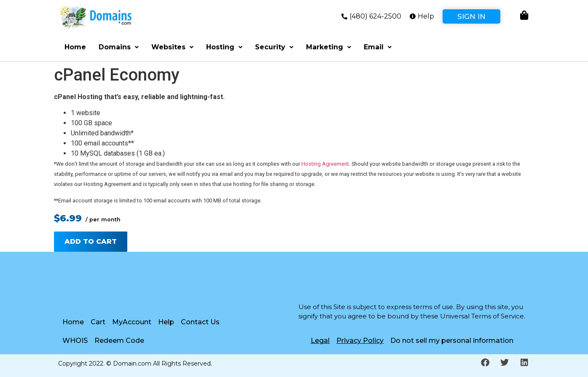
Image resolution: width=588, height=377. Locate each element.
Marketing (329, 47)
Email (378, 47)
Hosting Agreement (325, 164)
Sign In (471, 16)
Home (75, 47)
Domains (119, 47)
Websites (172, 47)
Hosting (224, 47)
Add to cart (91, 241)
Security (274, 47)
